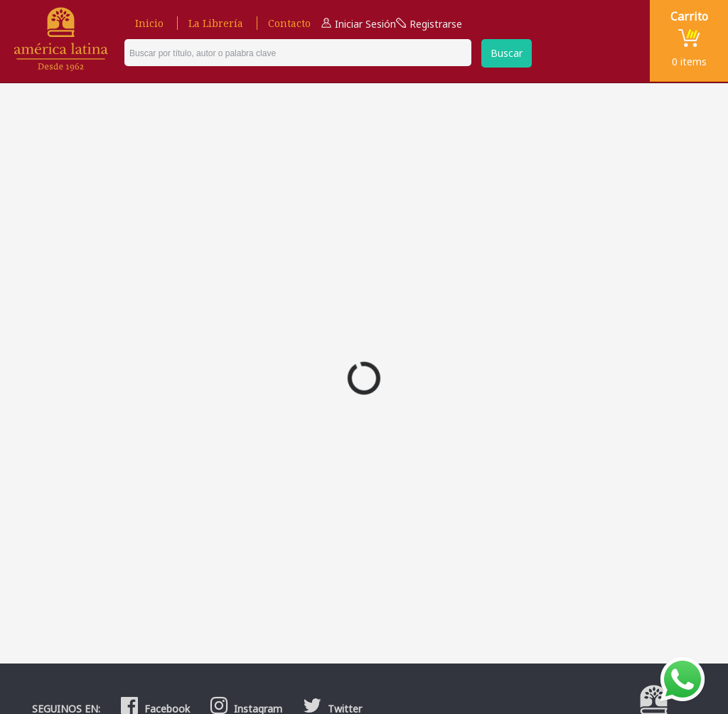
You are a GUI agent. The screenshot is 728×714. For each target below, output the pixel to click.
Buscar (507, 53)
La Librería (216, 23)
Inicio (149, 23)
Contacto (289, 23)
